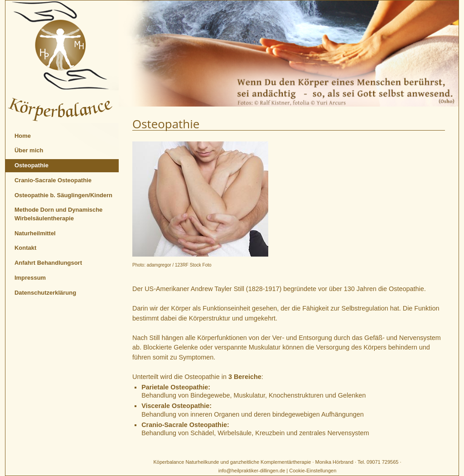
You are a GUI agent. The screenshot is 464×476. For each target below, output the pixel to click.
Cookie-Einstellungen (313, 471)
